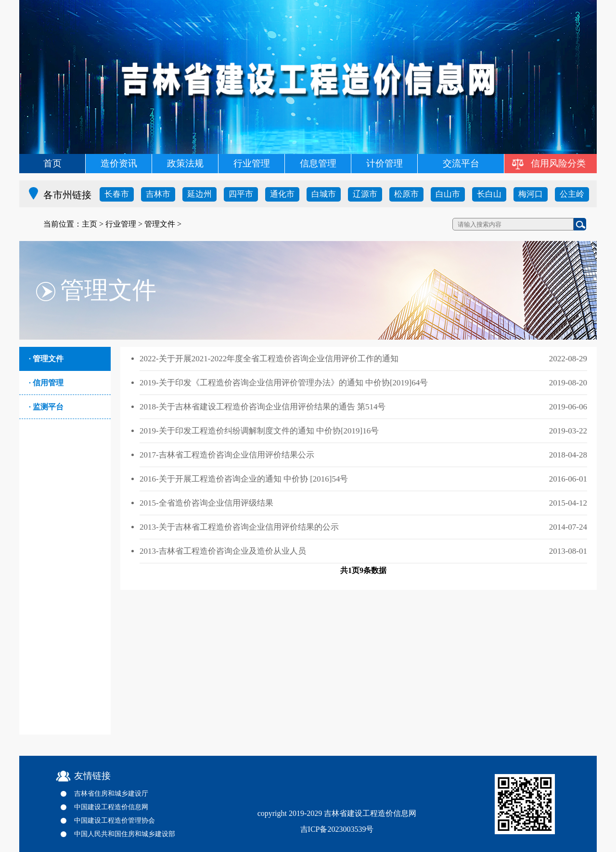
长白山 (489, 194)
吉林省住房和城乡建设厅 (111, 794)
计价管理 (385, 163)
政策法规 (185, 163)
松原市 (406, 194)
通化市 (282, 194)
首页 (52, 163)
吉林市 (158, 194)
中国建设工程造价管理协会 (115, 820)
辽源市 (365, 194)
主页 (90, 224)
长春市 (117, 194)
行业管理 (252, 163)
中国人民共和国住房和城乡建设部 (125, 834)
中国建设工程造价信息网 (111, 807)
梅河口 (531, 194)
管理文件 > (163, 224)
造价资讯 (119, 163)
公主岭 (572, 194)
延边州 (199, 194)
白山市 (448, 194)
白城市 (324, 194)
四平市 (241, 194)
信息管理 (318, 163)
